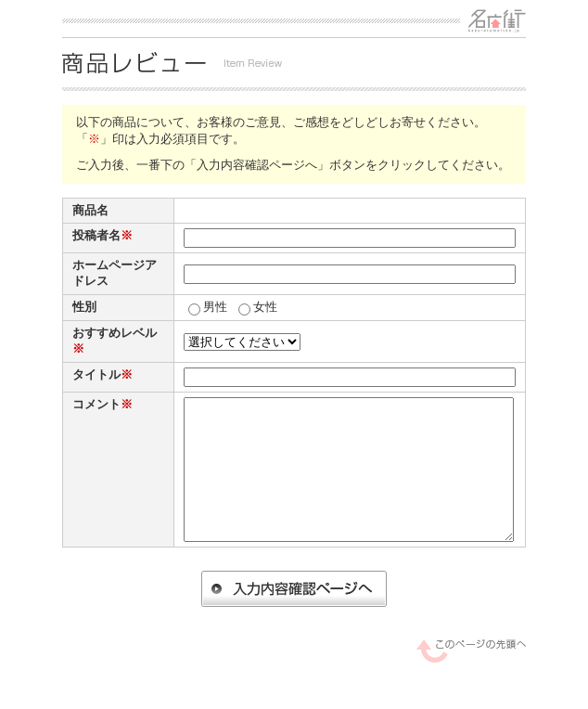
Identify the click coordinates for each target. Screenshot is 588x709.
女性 (265, 307)
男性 (215, 307)
